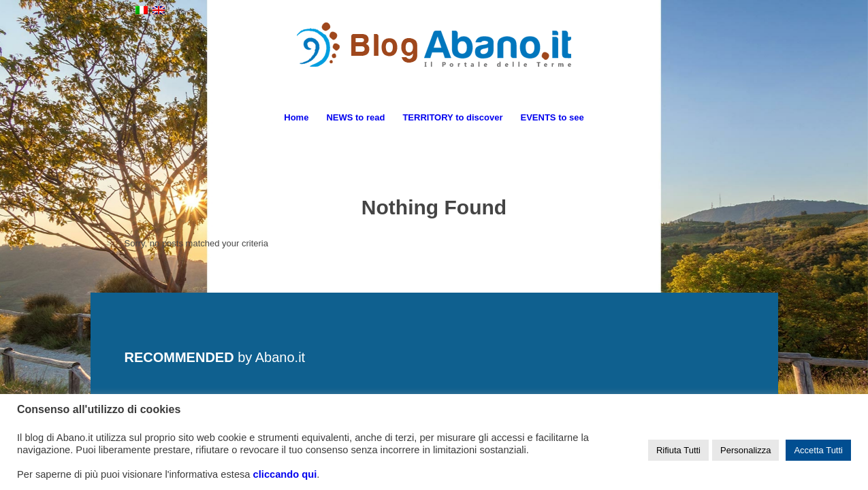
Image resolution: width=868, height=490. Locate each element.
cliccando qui (285, 474)
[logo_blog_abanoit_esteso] (434, 61)
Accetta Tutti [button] (818, 450)
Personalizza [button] (745, 450)
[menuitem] (296, 118)
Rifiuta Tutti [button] (678, 450)
